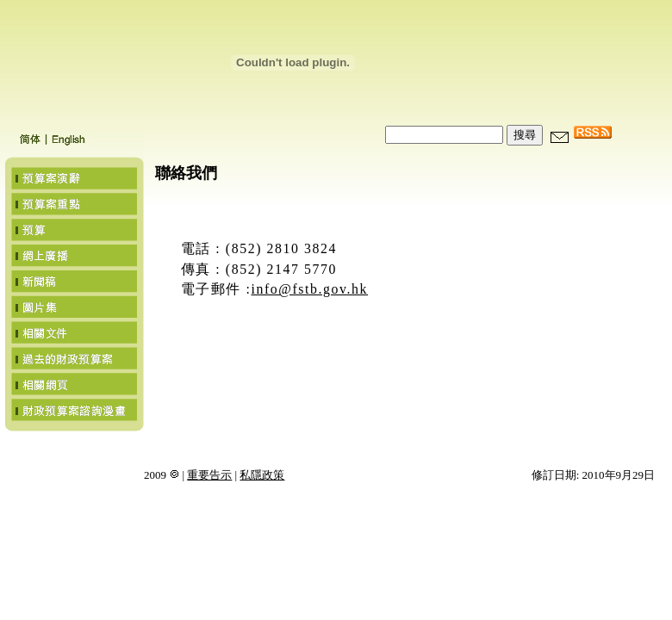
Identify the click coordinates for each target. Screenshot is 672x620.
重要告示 (209, 475)
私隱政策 (262, 475)
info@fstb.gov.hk (309, 289)
